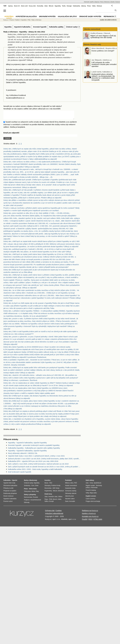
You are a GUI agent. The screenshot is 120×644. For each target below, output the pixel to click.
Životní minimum (8, 498)
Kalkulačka (77, 6)
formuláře (72, 503)
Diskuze (99, 6)
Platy (37, 493)
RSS (90, 521)
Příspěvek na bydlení (10, 493)
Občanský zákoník (71, 495)
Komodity (40, 6)
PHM (51, 501)
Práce (89, 6)
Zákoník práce (69, 498)
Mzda (33, 493)
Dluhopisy (48, 487)
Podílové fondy (56, 487)
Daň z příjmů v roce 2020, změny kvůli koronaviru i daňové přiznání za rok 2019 (38, 466)
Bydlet (113, 2)
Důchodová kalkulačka (10, 487)
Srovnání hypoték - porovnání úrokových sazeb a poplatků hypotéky (34, 447)
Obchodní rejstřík (89, 2)
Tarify (64, 6)
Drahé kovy (48, 496)
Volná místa (33, 491)
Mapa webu (93, 495)
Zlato (46, 6)
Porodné (35, 499)
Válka (94, 6)
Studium (118, 2)
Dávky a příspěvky (30, 496)
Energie (69, 6)
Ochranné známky (71, 493)
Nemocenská (28, 499)
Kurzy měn (32, 6)
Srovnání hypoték (40, 27)
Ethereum (61, 493)
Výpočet (14, 482)
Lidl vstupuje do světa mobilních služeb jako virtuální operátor (104, 64)
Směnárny (27, 487)
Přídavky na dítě (8, 490)
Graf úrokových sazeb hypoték (20, 474)
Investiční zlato (53, 498)
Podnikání (68, 482)
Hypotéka (8, 27)
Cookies (59, 512)
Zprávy (10, 6)
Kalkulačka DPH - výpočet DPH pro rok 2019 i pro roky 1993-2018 (33, 463)
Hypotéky (58, 6)
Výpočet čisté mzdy (9, 485)
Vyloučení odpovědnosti (54, 515)
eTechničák (94, 489)
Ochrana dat (50, 512)
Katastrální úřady (70, 490)
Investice (47, 482)
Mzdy (58, 490)
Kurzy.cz (6, 20)
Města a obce (69, 485)
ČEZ (51, 485)
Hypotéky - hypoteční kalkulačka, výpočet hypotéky (27, 444)
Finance (12, 20)
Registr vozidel (90, 487)
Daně (67, 503)
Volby (87, 495)
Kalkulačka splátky (56, 27)
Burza (46, 485)
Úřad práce (27, 493)
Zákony (84, 6)
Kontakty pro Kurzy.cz (90, 518)
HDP (54, 490)
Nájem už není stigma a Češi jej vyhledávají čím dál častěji (103, 36)
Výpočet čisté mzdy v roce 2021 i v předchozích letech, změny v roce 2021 (36, 458)
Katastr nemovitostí (71, 487)
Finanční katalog (91, 492)
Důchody (27, 504)
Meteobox (107, 2)
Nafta (60, 501)
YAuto (102, 2)
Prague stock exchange (93, 503)
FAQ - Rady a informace (35, 20)
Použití (85, 521)
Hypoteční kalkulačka (22, 27)
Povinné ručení (8, 503)
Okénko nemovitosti (92, 29)
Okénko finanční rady (92, 44)
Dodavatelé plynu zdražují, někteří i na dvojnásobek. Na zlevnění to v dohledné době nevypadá (103, 77)
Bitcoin (51, 6)
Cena (91, 485)
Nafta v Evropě (49, 503)
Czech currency (90, 500)
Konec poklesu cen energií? (103, 51)
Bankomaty (33, 482)
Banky (26, 482)
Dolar (37, 487)
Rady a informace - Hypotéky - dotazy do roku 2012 (24, 32)
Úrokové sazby (28, 485)
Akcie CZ (17, 6)
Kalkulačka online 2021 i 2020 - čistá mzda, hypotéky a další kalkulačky (35, 471)
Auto (87, 485)
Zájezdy (97, 2)
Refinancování (110, 16)
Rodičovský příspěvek (10, 495)
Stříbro (60, 498)
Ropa (46, 501)
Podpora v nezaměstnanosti (33, 502)
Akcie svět (24, 6)
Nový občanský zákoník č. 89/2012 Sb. (23, 455)
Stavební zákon (70, 500)
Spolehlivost (98, 485)
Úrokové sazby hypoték (75, 27)
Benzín (55, 501)
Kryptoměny (48, 493)
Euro (33, 487)
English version (91, 498)
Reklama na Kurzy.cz (90, 512)
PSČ (76, 485)
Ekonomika (48, 490)
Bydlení (18, 20)
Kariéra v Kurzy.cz (89, 515)
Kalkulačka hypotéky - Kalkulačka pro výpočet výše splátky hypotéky (34, 450)
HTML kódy (98, 521)
